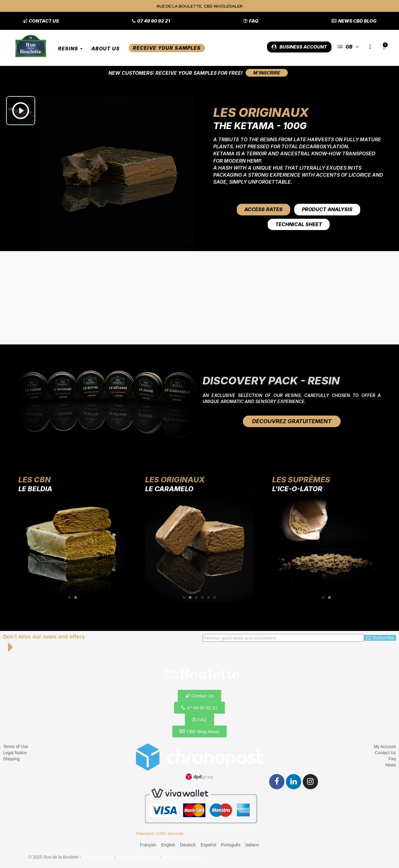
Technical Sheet (299, 224)
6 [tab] (215, 597)
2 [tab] (76, 597)
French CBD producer (138, 857)
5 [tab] (209, 597)
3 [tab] (196, 597)
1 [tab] (70, 597)
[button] (41, 21)
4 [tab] (203, 597)
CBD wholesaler (98, 857)
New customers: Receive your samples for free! (176, 73)
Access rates (264, 209)
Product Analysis (327, 209)
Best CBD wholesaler (182, 857)
